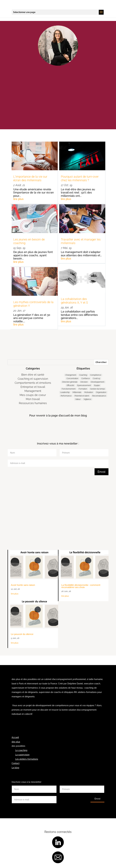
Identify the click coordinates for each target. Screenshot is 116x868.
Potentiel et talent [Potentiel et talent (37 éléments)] (82, 396)
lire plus (18, 199)
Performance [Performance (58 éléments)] (66, 396)
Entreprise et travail (33, 387)
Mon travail (33, 399)
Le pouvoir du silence (22, 634)
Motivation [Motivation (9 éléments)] (89, 392)
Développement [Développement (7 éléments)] (97, 382)
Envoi (101, 472)
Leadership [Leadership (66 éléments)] (65, 392)
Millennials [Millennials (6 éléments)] (77, 392)
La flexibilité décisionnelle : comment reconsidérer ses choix (81, 586)
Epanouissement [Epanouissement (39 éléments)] (84, 385)
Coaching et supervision (33, 379)
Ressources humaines (33, 403)
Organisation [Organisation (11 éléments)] (101, 392)
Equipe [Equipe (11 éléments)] (97, 385)
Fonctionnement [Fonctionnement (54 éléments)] (69, 389)
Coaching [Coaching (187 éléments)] (83, 375)
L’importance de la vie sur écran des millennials (30, 178)
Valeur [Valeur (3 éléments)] (78, 399)
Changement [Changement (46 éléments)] (71, 375)
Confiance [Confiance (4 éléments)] (86, 378)
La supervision (22, 755)
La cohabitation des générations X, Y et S (74, 301)
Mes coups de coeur (33, 395)
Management (33, 391)
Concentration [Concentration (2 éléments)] (72, 378)
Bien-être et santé (33, 375)
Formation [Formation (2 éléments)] (83, 389)
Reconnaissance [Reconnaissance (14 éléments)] (99, 396)
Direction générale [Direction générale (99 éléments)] (70, 382)
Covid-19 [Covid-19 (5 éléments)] (96, 378)
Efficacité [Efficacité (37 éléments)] (70, 385)
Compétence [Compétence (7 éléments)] (96, 375)
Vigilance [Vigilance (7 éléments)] (87, 399)
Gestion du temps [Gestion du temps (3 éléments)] (97, 389)
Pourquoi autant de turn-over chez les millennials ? (80, 178)
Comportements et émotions (33, 383)
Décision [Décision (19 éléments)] (84, 382)
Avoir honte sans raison (23, 585)
